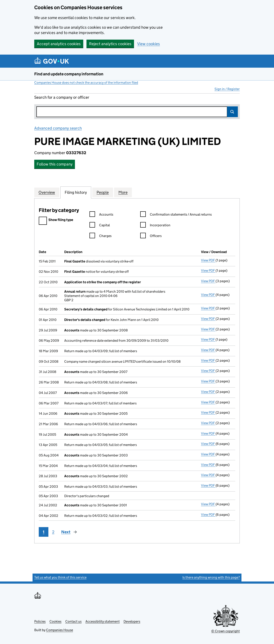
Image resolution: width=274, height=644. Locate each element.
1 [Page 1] (44, 532)
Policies (40, 621)
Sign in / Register (227, 89)
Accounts (101, 215)
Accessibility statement (103, 621)
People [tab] (103, 192)
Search (232, 112)
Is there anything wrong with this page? (211, 577)
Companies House (60, 630)
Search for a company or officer (62, 97)
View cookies (149, 44)
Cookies (55, 621)
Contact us (73, 621)
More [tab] (123, 192)
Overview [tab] (47, 192)
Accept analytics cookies (59, 44)
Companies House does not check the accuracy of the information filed (86, 83)
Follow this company (55, 164)
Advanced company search (58, 128)
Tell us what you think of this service (60, 577)
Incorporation (155, 226)
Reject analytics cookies (110, 44)
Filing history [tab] (76, 192)
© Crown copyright (226, 631)
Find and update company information (69, 74)
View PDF (208, 260)
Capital (100, 226)
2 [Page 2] (53, 532)
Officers (151, 236)
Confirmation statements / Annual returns (176, 215)
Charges (101, 236)
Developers (132, 621)
